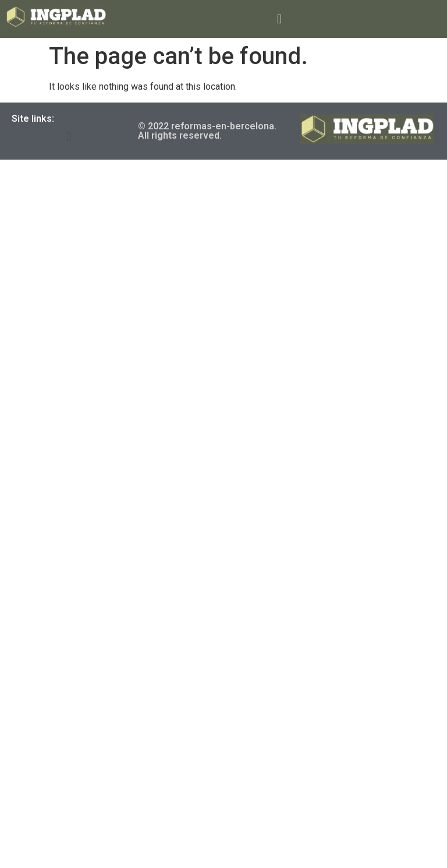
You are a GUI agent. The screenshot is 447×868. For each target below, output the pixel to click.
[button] (279, 19)
